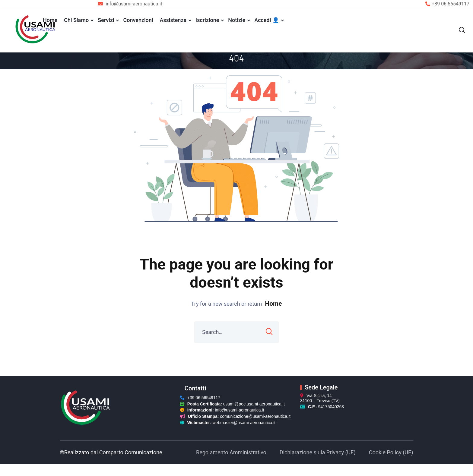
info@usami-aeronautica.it (240, 411)
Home (50, 20)
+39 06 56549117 (451, 4)
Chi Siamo (76, 20)
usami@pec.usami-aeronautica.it (254, 405)
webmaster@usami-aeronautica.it (244, 424)
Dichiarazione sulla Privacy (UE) (318, 454)
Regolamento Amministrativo (231, 454)
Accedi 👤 (267, 20)
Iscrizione (207, 20)
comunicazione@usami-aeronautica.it (255, 418)
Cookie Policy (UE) (391, 454)
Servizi (106, 20)
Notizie (237, 20)
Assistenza (173, 20)
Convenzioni (138, 20)
